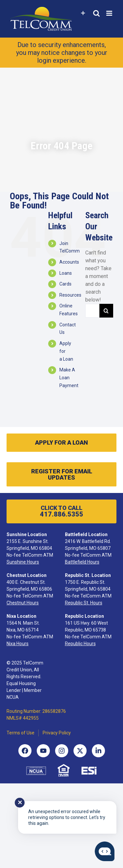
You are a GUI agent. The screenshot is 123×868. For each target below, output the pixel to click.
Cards (65, 284)
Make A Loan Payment (69, 378)
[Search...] (92, 311)
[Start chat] (105, 851)
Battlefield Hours (82, 562)
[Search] (106, 311)
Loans (66, 273)
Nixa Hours (18, 644)
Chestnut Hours (23, 603)
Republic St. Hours (84, 603)
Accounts (69, 262)
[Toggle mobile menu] (110, 13)
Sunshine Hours (23, 562)
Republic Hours (80, 644)
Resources (70, 295)
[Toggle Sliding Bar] (83, 13)
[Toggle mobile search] (96, 13)
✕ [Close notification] (20, 802)
